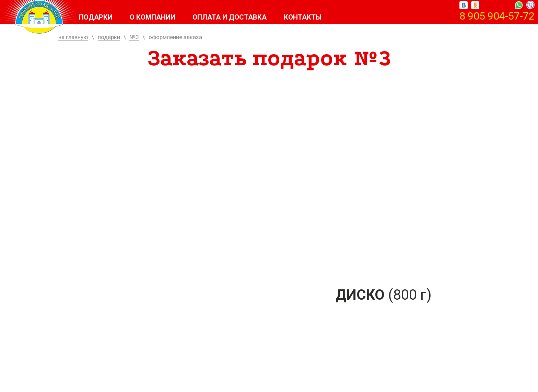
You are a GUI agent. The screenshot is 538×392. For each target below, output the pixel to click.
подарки (109, 37)
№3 (134, 37)
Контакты (303, 17)
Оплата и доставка (230, 17)
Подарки (96, 17)
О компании (153, 17)
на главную (73, 37)
